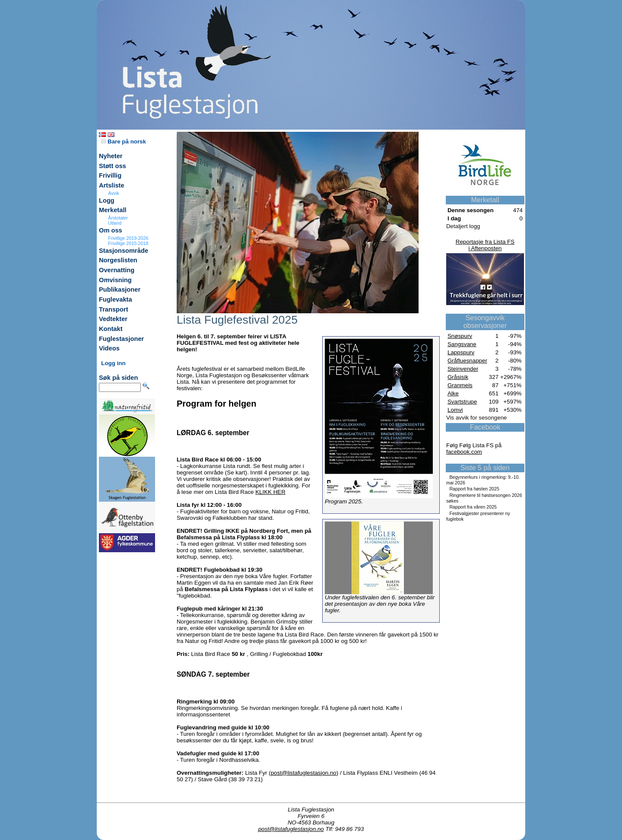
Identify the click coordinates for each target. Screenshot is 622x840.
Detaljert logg (463, 226)
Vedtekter (113, 319)
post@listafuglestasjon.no (304, 773)
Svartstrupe (462, 402)
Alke (453, 393)
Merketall (113, 210)
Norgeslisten (118, 260)
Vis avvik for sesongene (477, 418)
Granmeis (460, 385)
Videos (109, 348)
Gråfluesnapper (467, 361)
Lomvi (455, 410)
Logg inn (113, 363)
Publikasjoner (120, 290)
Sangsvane (462, 344)
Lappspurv (461, 352)
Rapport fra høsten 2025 (474, 489)
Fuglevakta (116, 299)
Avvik (113, 193)
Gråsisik (458, 377)
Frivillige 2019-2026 (128, 238)
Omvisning (115, 280)
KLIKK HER (270, 492)
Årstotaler (118, 218)
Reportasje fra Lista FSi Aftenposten (485, 245)
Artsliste (112, 185)
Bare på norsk (124, 142)
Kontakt (111, 329)
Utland (115, 223)
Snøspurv (460, 336)
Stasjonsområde (124, 251)
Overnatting (117, 270)
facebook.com (464, 452)
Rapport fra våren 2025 (473, 507)
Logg (107, 200)
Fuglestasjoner (121, 339)
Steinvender (463, 369)
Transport (114, 309)
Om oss (111, 230)
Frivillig (110, 175)
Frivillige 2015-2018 (128, 243)
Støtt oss (113, 166)
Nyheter (111, 156)
